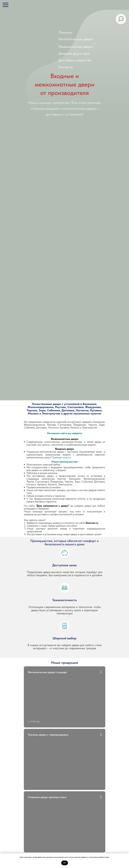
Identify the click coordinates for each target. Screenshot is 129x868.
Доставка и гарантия (75, 60)
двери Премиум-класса (57, 457)
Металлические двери (76, 39)
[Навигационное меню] (6, 5)
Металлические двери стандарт (48, 672)
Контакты (66, 67)
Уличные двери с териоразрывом (48, 735)
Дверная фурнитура (74, 53)
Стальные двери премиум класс (47, 797)
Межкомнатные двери (76, 47)
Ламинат (65, 32)
